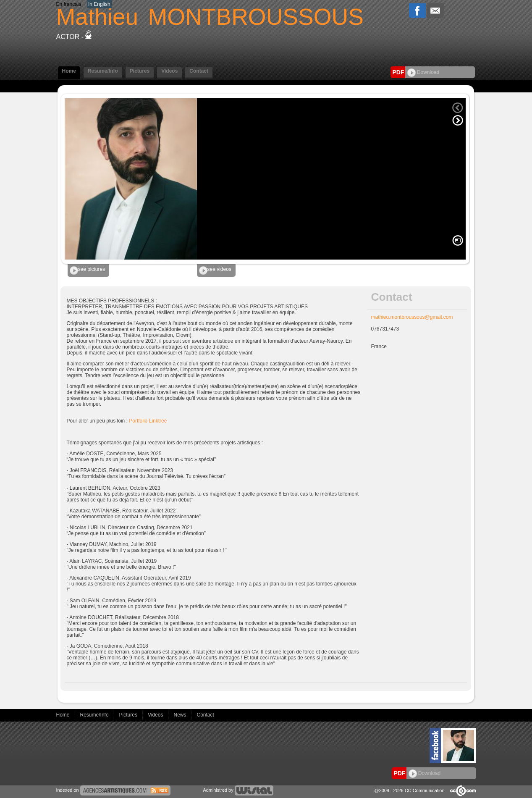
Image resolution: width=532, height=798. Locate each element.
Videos (169, 71)
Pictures (140, 71)
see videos (215, 270)
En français (69, 4)
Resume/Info (103, 71)
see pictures (88, 270)
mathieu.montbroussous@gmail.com (412, 317)
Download (423, 72)
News (180, 715)
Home (69, 71)
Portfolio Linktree (148, 421)
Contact (199, 71)
